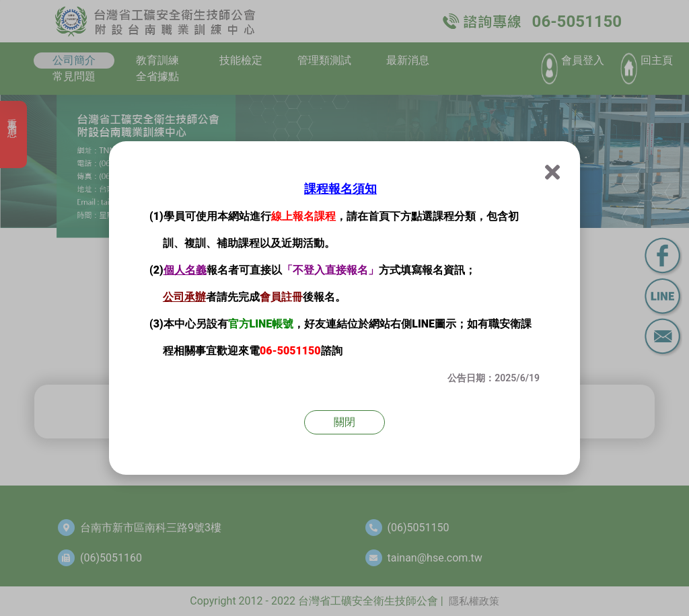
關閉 (344, 422)
